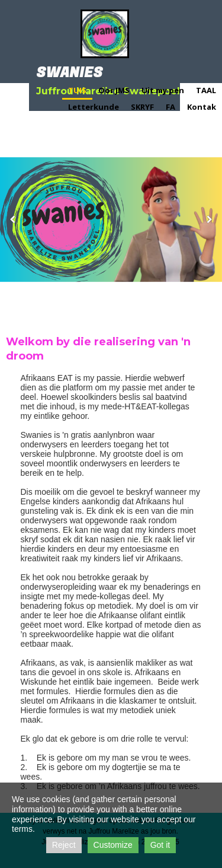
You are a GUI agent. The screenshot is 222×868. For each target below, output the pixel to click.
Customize (113, 845)
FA (170, 107)
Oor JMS (114, 90)
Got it (160, 845)
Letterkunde (94, 107)
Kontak (202, 107)
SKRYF (142, 107)
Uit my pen (163, 90)
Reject (64, 845)
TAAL (206, 90)
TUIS (77, 90)
